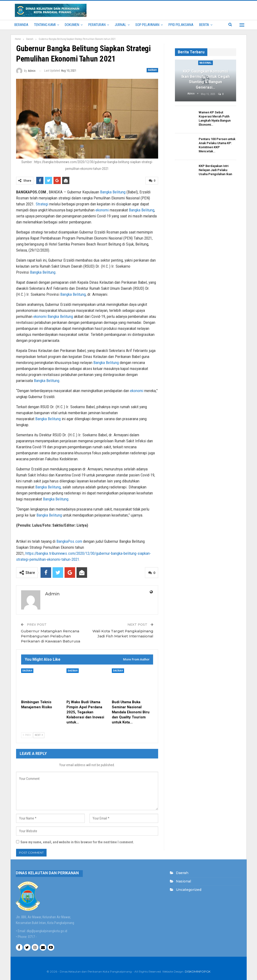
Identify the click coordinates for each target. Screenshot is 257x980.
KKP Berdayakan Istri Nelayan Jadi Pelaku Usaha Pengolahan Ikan (215, 170)
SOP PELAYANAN (147, 25)
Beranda (21, 25)
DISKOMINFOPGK (198, 971)
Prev (27, 735)
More (203, 25)
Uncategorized (189, 890)
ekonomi (102, 210)
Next (39, 735)
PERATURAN (97, 25)
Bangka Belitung (113, 192)
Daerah (152, 70)
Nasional (206, 63)
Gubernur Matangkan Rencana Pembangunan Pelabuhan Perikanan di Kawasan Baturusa (51, 636)
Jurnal (120, 25)
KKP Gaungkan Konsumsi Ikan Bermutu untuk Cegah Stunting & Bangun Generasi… (206, 79)
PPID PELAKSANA (181, 25)
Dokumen (72, 25)
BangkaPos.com (69, 541)
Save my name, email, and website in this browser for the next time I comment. (77, 842)
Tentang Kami (45, 25)
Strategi (42, 204)
